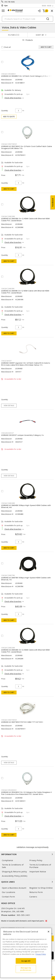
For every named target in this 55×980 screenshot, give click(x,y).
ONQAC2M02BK (8, 648)
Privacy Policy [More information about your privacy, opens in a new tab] (41, 954)
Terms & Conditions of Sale (13, 866)
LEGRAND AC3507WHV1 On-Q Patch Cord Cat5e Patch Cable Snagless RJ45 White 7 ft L (27, 147)
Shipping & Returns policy (14, 872)
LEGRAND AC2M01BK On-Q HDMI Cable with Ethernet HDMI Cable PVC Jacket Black (25, 292)
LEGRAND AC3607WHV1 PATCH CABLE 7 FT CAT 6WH (22, 722)
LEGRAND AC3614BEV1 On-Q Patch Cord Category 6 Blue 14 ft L (27, 76)
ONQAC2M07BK (8, 575)
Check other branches (13, 98)
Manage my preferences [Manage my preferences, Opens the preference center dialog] (26, 969)
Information (28, 854)
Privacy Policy (36, 860)
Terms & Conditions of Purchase (40, 866)
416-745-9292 (10, 2)
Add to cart (9, 189)
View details (9, 406)
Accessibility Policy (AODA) (15, 876)
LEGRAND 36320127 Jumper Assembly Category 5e (23, 435)
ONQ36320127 (8, 433)
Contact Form (8, 897)
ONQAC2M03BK (8, 216)
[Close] (49, 932)
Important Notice (38, 872)
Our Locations (9, 892)
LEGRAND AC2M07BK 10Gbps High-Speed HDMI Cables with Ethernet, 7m (26, 579)
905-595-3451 (23, 915)
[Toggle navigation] (3, 11)
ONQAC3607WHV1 (9, 720)
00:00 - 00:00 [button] (46, 6)
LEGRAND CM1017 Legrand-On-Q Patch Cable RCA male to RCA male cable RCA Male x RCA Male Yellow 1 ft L (26, 364)
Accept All (26, 961)
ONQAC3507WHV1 (9, 144)
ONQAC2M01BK (8, 289)
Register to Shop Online (41, 888)
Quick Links (28, 882)
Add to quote (9, 117)
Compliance (8, 860)
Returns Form (36, 892)
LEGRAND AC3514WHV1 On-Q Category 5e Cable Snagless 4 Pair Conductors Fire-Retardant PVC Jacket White (26, 793)
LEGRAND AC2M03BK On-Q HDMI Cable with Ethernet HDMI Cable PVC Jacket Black (25, 220)
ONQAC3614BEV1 (8, 74)
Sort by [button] (40, 35)
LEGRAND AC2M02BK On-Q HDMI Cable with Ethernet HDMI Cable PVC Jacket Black (25, 651)
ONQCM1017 (6, 361)
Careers (33, 897)
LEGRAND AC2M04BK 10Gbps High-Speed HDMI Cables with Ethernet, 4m (26, 506)
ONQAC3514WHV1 (9, 790)
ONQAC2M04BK (8, 503)
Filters (14, 35)
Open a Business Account (14, 888)
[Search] (28, 19)
